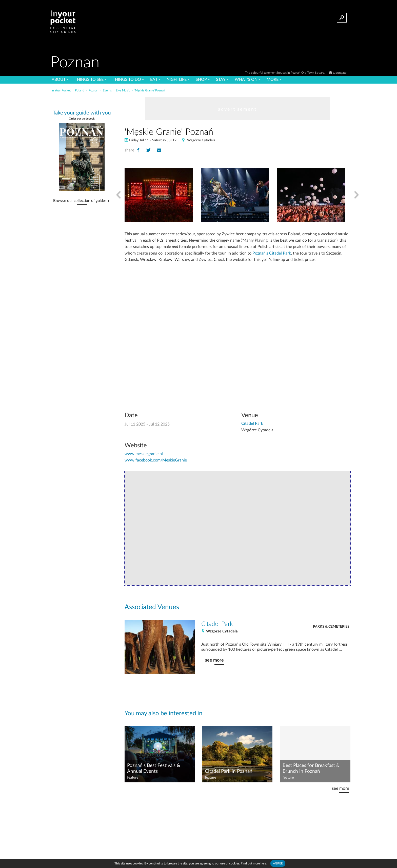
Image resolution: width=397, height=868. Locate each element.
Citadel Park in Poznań (229, 771)
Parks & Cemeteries (331, 627)
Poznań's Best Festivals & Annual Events (154, 768)
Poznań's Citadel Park (272, 253)
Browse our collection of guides (80, 201)
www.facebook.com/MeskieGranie (156, 460)
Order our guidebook (82, 119)
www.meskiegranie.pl (144, 454)
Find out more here (254, 863)
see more (214, 660)
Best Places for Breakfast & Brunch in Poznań (311, 768)
